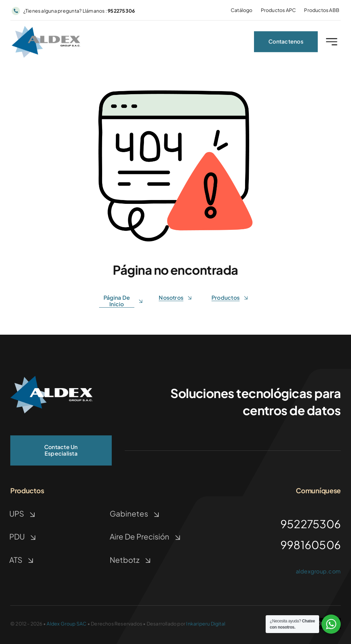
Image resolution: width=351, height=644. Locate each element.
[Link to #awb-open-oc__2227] (332, 44)
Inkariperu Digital (206, 623)
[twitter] (321, 623)
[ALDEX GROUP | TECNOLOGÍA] (51, 378)
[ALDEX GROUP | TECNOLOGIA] (46, 31)
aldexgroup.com (318, 571)
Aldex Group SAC (66, 623)
